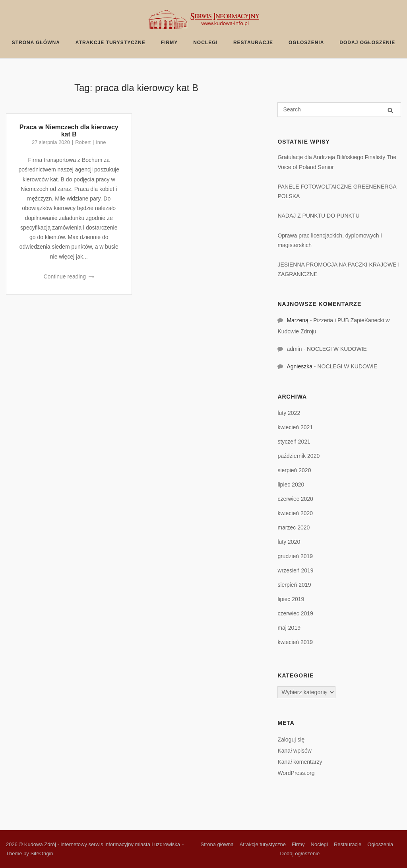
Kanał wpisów (295, 751)
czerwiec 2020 (295, 499)
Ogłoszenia (306, 43)
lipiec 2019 (291, 599)
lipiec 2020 (291, 485)
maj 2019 (289, 628)
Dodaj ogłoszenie (367, 43)
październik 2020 (298, 456)
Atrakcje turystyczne (110, 43)
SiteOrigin (42, 853)
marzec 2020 (294, 527)
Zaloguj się (291, 740)
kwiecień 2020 (295, 513)
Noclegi (205, 43)
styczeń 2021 (294, 442)
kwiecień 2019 (295, 642)
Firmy (169, 43)
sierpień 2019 (294, 585)
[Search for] (339, 110)
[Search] (390, 110)
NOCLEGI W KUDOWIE (337, 349)
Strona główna (36, 43)
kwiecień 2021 (295, 427)
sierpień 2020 (294, 470)
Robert (83, 142)
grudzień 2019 (295, 556)
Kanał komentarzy (300, 762)
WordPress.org (296, 773)
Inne (101, 142)
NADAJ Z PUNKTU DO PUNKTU (318, 216)
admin (294, 349)
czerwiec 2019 (295, 613)
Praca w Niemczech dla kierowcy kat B (69, 131)
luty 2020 (289, 542)
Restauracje (253, 43)
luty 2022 (289, 413)
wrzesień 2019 (295, 570)
